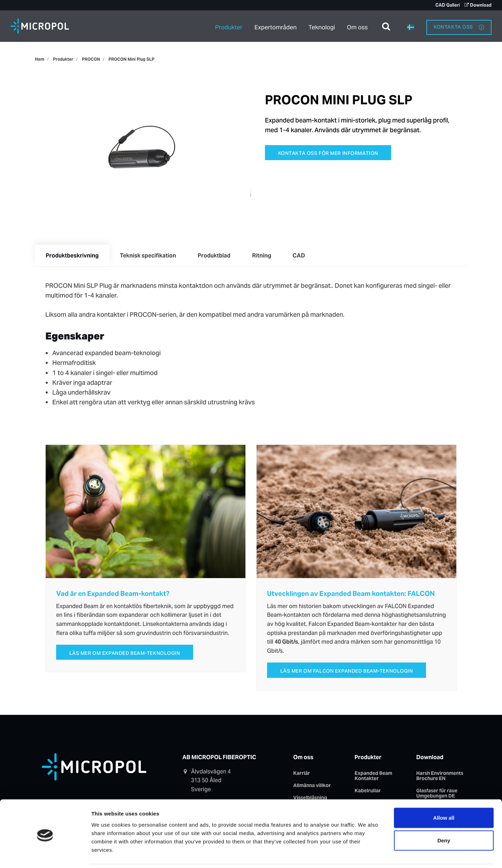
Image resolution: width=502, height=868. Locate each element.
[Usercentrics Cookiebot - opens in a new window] (45, 854)
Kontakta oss (459, 26)
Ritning (264, 256)
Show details (370, 854)
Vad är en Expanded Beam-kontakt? (113, 594)
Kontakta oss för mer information (328, 153)
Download (478, 5)
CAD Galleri (447, 5)
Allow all (444, 794)
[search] (386, 26)
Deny (444, 817)
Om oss (358, 26)
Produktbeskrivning (73, 256)
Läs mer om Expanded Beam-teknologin (125, 654)
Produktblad (216, 256)
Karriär (302, 774)
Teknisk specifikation (149, 256)
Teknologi (322, 26)
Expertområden (276, 26)
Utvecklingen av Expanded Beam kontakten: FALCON (351, 594)
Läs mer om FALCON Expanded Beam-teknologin (347, 672)
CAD (303, 256)
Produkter (228, 26)
